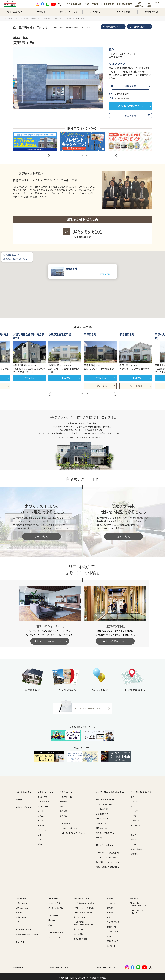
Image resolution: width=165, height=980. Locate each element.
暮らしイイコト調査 (104, 843)
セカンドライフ (137, 823)
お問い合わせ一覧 (80, 896)
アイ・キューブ (43, 809)
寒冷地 (133, 832)
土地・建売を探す (124, 4)
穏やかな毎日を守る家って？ (107, 864)
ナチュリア (42, 813)
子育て (133, 813)
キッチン (134, 799)
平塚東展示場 (127, 332)
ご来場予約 (105, 272)
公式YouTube (21, 915)
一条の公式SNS (22, 896)
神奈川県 (17, 37)
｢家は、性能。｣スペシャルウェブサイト (140, 902)
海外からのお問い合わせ (83, 910)
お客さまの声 (124, 12)
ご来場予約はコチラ (130, 106)
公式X (18, 920)
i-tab (50, 922)
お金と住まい (102, 811)
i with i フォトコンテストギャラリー (74, 830)
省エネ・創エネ (136, 847)
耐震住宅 (134, 851)
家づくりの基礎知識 (104, 797)
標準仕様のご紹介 (22, 805)
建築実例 (41, 12)
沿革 (108, 915)
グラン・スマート (44, 794)
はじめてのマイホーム (105, 802)
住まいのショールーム (82, 927)
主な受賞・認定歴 (113, 920)
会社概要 (110, 910)
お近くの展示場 (74, 4)
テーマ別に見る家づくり (140, 790)
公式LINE (19, 910)
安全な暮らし (102, 835)
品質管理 (110, 934)
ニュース (19, 939)
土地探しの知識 (102, 807)
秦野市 (25, 37)
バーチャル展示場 (56, 905)
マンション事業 (113, 929)
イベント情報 (100, 384)
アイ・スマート (43, 804)
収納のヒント (102, 821)
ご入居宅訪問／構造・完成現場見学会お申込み (85, 921)
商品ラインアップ (69, 12)
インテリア (135, 804)
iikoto (51, 918)
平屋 (40, 837)
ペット (133, 828)
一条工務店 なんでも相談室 (84, 901)
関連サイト (134, 896)
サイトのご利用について (104, 965)
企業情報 (110, 896)
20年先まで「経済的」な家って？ (108, 855)
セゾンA (41, 823)
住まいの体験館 (79, 915)
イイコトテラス (54, 935)
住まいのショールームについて (50, 639)
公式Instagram (22, 901)
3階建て (41, 842)
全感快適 (63, 799)
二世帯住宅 (135, 818)
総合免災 (63, 809)
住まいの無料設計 (80, 936)
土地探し (134, 842)
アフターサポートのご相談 (84, 905)
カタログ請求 (107, 4)
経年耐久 (63, 813)
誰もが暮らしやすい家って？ (107, 860)
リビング (134, 809)
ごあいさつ (111, 901)
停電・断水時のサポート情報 (27, 932)
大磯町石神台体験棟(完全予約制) (29, 334)
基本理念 (110, 905)
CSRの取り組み (112, 939)
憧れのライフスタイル (105, 830)
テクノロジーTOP (67, 794)
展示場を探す (53, 896)
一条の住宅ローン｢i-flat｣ (137, 909)
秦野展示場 (71, 266)
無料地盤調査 (79, 932)
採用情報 (111, 943)
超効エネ (63, 804)
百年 (40, 832)
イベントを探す (91, 4)
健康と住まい (102, 816)
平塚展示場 (90, 332)
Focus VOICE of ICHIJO (69, 826)
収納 (133, 794)
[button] (82, 279)
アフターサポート (22, 927)
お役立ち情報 (151, 12)
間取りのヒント (102, 826)
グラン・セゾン (43, 799)
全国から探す (140, 27)
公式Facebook (22, 905)
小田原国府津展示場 (60, 332)
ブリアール (42, 828)
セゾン (40, 818)
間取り (133, 837)
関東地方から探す (113, 27)
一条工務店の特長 (14, 12)
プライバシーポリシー (58, 965)
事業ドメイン (112, 924)
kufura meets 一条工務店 (107, 850)
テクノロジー (96, 12)
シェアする (130, 115)
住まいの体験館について (115, 639)
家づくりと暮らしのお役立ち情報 (109, 790)
